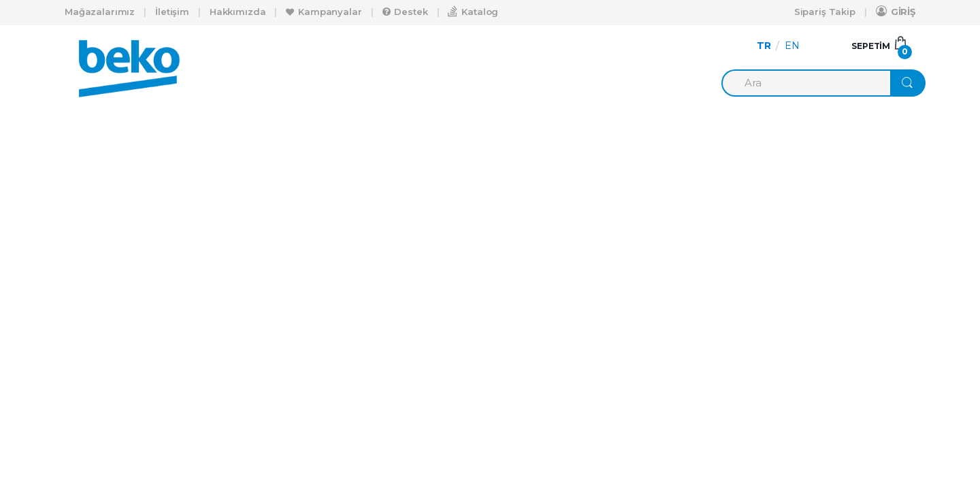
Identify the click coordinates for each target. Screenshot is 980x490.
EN (792, 46)
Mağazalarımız (100, 12)
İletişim (172, 12)
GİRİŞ (896, 11)
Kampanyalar (324, 12)
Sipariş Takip (825, 12)
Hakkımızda (238, 12)
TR (764, 46)
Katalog (473, 11)
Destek (405, 12)
